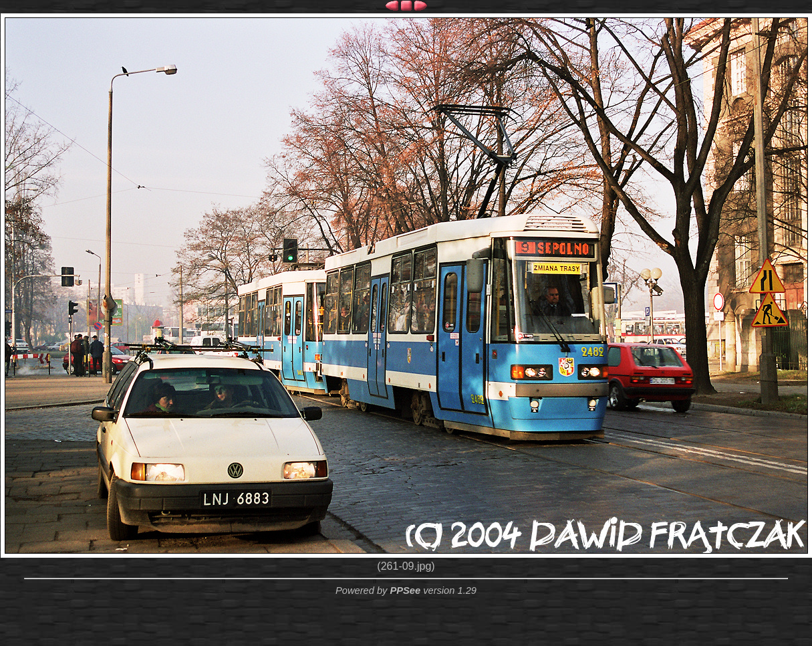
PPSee (405, 590)
